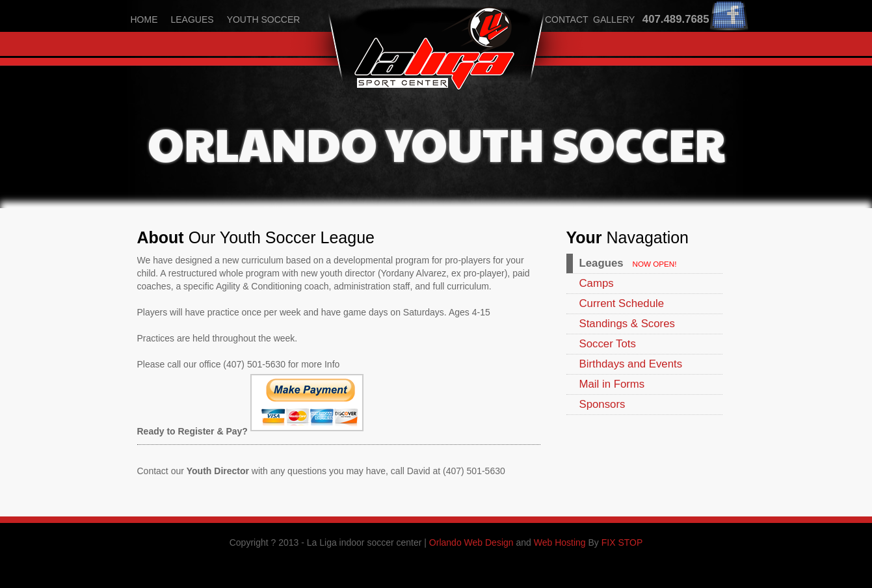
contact (566, 20)
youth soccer (264, 20)
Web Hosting (560, 542)
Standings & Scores (627, 324)
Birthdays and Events (631, 364)
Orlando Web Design (471, 542)
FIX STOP (622, 542)
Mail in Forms (612, 384)
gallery (614, 20)
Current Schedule (622, 303)
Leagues (601, 263)
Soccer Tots (608, 344)
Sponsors (602, 404)
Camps (597, 283)
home (144, 20)
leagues (192, 20)
